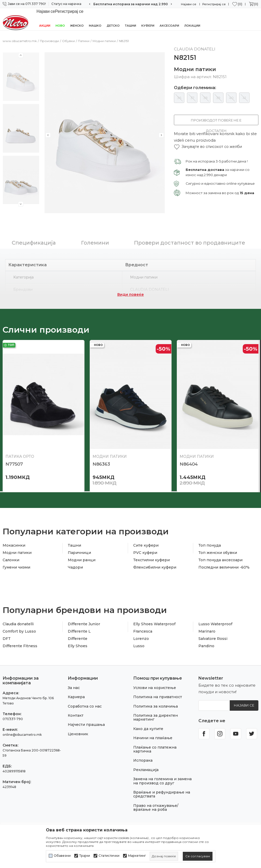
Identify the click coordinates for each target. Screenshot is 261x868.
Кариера (76, 697)
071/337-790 (13, 719)
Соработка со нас (85, 707)
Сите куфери (146, 546)
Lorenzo (141, 639)
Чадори (75, 568)
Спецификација (34, 243)
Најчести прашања (86, 725)
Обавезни (62, 856)
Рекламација (146, 770)
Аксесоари (169, 26)
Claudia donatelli (18, 624)
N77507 (14, 464)
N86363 (101, 464)
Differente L (79, 632)
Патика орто (20, 457)
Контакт (76, 716)
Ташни (130, 26)
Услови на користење (155, 688)
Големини (95, 243)
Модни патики (104, 41)
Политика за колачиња (156, 707)
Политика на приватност (158, 697)
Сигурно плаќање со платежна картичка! (130, 4)
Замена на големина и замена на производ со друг (162, 781)
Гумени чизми (16, 568)
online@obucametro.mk (22, 735)
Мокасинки (14, 546)
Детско (113, 26)
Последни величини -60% (224, 568)
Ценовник (78, 734)
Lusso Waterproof (215, 624)
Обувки (68, 41)
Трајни (85, 856)
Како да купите (148, 729)
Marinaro (207, 632)
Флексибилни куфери (155, 568)
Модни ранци (82, 560)
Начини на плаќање (153, 738)
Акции (45, 26)
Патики (84, 41)
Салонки (11, 560)
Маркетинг (137, 856)
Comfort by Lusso (19, 632)
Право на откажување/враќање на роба (156, 808)
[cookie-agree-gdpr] (198, 856)
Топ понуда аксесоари (220, 560)
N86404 (189, 464)
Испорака (143, 761)
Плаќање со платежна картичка (155, 750)
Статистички (109, 856)
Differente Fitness (20, 646)
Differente (78, 639)
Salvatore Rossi (213, 639)
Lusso (139, 646)
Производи (49, 41)
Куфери (148, 26)
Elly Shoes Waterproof (154, 624)
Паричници (79, 553)
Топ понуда (210, 546)
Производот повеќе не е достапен (216, 122)
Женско (77, 26)
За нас (74, 688)
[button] (208, 147)
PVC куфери (145, 553)
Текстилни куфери (151, 560)
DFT (7, 639)
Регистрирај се (214, 4)
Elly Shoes (78, 646)
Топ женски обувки (218, 553)
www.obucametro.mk (20, 41)
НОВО (60, 26)
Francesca (143, 632)
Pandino (206, 646)
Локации (192, 26)
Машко (95, 26)
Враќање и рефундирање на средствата (162, 794)
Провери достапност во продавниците (190, 243)
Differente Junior (84, 624)
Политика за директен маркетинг (156, 718)
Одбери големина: (195, 88)
